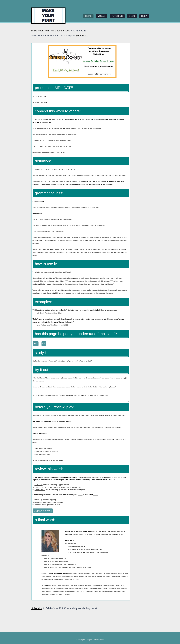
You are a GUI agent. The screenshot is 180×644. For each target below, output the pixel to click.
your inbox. (82, 36)
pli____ (45, 140)
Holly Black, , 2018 (49, 313)
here (89, 576)
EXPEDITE (38, 485)
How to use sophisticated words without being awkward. (88, 552)
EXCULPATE (39, 487)
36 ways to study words (76, 546)
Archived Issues (61, 31)
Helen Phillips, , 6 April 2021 (52, 325)
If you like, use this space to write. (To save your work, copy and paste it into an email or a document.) (81, 397)
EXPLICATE (79, 477)
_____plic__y (41, 146)
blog (132, 16)
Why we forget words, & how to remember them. (85, 549)
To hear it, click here (40, 102)
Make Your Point (40, 31)
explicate (120, 119)
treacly (111, 439)
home (88, 16)
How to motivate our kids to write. (56, 561)
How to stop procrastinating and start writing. (60, 564)
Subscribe (37, 608)
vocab (102, 16)
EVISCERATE (40, 490)
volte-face (118, 439)
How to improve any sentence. (55, 558)
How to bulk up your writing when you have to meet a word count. (68, 567)
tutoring (117, 16)
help (144, 16)
